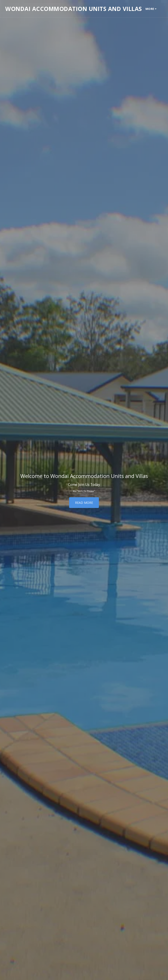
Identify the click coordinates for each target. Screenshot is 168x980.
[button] (164, 9)
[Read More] (84, 502)
